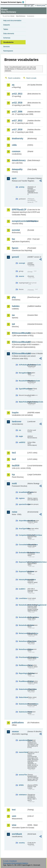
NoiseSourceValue (23, 649)
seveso (15, 731)
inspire (15, 413)
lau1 (14, 453)
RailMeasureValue (23, 665)
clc (20, 430)
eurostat (16, 230)
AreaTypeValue (23, 529)
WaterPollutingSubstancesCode (23, 402)
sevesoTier (23, 775)
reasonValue (23, 752)
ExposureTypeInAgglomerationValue (23, 562)
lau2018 (16, 466)
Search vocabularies (14, 78)
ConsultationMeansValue (23, 545)
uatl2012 (22, 442)
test (14, 810)
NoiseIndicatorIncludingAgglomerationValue (23, 605)
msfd (14, 483)
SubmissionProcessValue (23, 704)
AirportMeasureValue (23, 521)
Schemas (7, 38)
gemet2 (15, 257)
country (22, 843)
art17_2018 (17, 130)
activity (22, 187)
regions (22, 498)
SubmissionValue (23, 712)
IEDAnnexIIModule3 (19, 342)
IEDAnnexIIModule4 (19, 353)
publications (18, 723)
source (21, 276)
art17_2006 (17, 112)
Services (6, 47)
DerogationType (23, 373)
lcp (13, 475)
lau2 (14, 459)
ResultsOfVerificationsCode (23, 381)
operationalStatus (23, 740)
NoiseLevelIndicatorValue (23, 633)
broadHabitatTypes (23, 492)
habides (16, 306)
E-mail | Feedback (10, 861)
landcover (17, 422)
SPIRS (21, 785)
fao (13, 239)
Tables (6, 29)
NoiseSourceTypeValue (23, 641)
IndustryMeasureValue (23, 580)
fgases (15, 248)
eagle (21, 436)
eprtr (14, 178)
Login (28, 6)
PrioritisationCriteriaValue (23, 657)
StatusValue (23, 697)
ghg (14, 297)
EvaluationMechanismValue (23, 553)
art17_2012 (17, 121)
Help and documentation (12, 21)
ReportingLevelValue (23, 673)
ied (13, 324)
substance (23, 795)
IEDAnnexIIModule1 (19, 333)
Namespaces (8, 51)
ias (13, 315)
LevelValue (23, 598)
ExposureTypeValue (23, 571)
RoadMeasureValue (23, 681)
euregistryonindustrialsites (19, 221)
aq (13, 85)
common (16, 151)
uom (14, 816)
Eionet (12, 16)
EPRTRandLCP (19, 210)
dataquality (17, 169)
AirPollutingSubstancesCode (23, 365)
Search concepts (31, 78)
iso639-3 (22, 589)
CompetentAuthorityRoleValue (23, 535)
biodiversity (18, 139)
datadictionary (19, 160)
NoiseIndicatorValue (23, 625)
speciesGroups (23, 504)
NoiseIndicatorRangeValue (23, 617)
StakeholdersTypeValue (23, 689)
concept (22, 263)
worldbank (17, 834)
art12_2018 (17, 103)
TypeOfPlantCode (23, 389)
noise (15, 512)
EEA (13, 2)
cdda (14, 145)
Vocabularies (8, 42)
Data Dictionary (21, 16)
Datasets (7, 25)
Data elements (9, 34)
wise (14, 825)
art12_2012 (17, 94)
